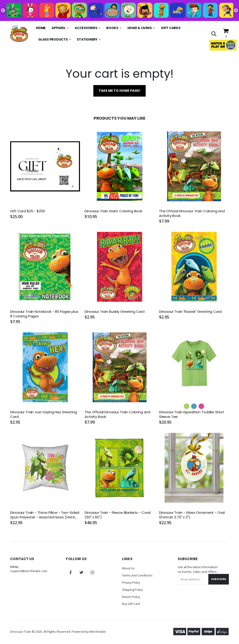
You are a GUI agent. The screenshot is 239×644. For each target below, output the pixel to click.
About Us (128, 568)
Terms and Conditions (137, 575)
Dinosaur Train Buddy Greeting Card (115, 312)
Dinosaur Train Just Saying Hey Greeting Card (43, 414)
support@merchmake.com (29, 571)
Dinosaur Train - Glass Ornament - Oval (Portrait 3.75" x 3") (192, 515)
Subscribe (218, 579)
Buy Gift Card (131, 603)
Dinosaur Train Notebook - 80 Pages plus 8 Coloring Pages (44, 314)
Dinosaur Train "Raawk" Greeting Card (190, 312)
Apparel (59, 28)
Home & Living (140, 28)
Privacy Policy (131, 582)
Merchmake (98, 631)
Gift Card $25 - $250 (28, 211)
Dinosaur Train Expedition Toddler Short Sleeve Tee (192, 414)
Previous (3, 11)
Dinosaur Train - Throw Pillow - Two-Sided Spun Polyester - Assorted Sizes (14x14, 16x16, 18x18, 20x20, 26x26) (45, 515)
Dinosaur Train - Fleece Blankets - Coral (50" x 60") (118, 515)
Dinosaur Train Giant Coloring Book (113, 211)
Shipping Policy (133, 589)
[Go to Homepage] (19, 34)
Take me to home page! (119, 91)
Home (41, 28)
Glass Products (53, 39)
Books (112, 28)
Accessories (86, 28)
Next (236, 11)
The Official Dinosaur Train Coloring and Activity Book (192, 213)
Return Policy (131, 596)
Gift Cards (171, 28)
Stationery (87, 39)
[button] (214, 34)
